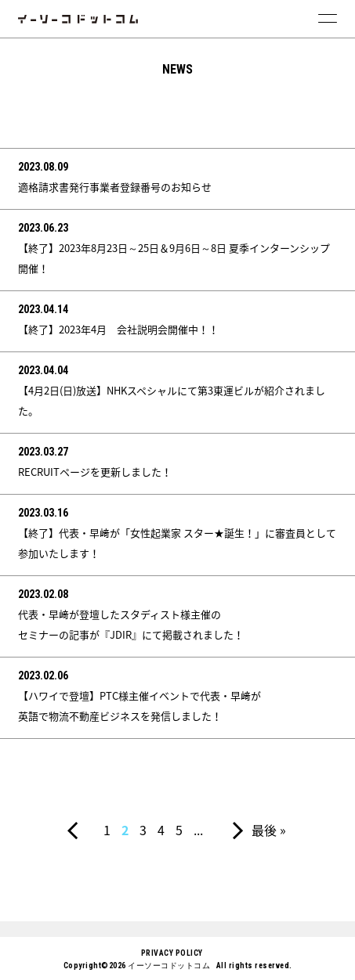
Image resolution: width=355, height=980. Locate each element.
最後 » (269, 830)
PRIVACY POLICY (172, 953)
